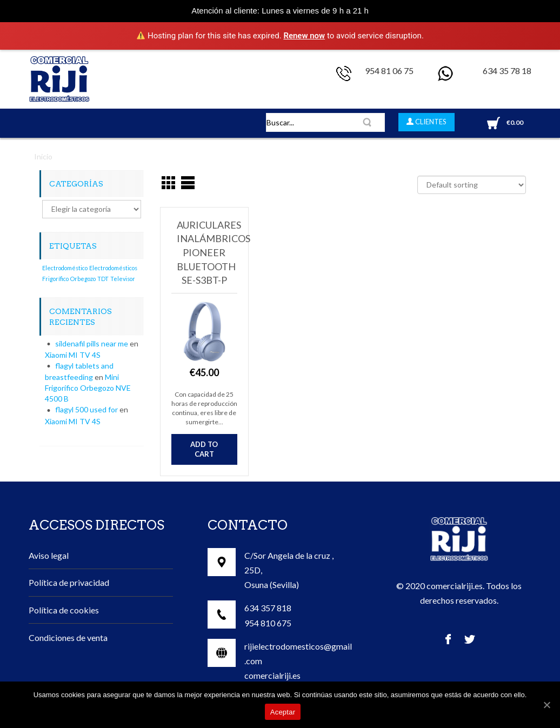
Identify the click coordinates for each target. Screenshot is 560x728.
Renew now (304, 36)
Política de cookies (64, 610)
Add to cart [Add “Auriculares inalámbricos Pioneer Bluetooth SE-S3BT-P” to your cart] (204, 449)
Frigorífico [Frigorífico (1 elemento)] (55, 279)
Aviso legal (49, 555)
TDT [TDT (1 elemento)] (103, 279)
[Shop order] (472, 185)
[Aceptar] (546, 705)
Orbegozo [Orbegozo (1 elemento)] (83, 279)
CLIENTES (430, 122)
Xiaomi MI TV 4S (73, 355)
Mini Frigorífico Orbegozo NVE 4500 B (88, 388)
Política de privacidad (69, 582)
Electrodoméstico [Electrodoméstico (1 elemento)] (65, 268)
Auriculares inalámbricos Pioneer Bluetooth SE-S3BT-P (214, 253)
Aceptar (283, 712)
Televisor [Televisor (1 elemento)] (123, 279)
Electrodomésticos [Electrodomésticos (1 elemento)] (113, 268)
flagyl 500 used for (86, 409)
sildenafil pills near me (92, 343)
